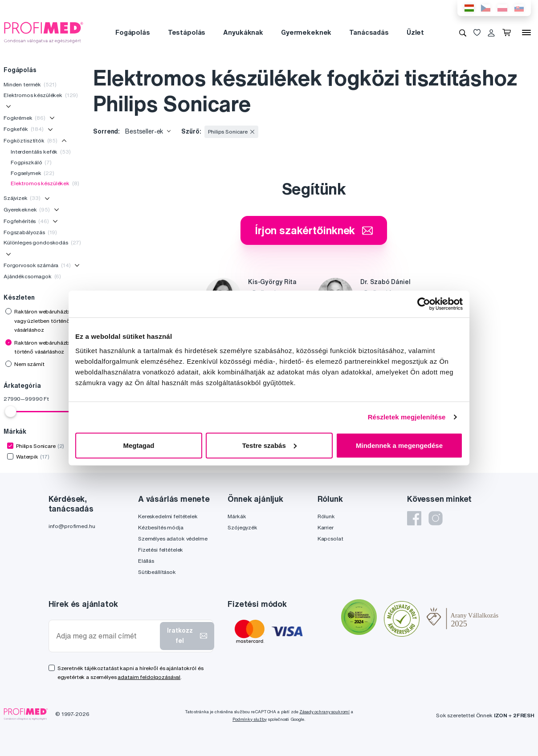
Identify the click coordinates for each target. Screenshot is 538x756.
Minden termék (30, 84)
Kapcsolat (330, 539)
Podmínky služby (250, 719)
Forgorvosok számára (37, 265)
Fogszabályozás (30, 232)
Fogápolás (133, 32)
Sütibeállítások (157, 572)
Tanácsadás (369, 32)
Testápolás (187, 32)
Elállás (146, 561)
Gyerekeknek (27, 209)
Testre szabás (269, 445)
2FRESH (524, 715)
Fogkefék (24, 129)
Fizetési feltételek (161, 550)
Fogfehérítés (26, 221)
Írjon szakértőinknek (314, 230)
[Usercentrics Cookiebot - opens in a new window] (424, 304)
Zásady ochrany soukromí (324, 712)
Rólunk (326, 516)
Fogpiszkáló (31, 162)
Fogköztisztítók (31, 140)
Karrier (326, 527)
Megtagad (139, 445)
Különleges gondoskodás (42, 242)
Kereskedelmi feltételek (168, 516)
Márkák (237, 516)
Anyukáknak (243, 32)
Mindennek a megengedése (399, 445)
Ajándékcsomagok (32, 276)
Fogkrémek (24, 118)
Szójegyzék (243, 527)
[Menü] (526, 33)
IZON (501, 715)
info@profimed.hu (72, 526)
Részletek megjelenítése (407, 417)
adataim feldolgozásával (149, 677)
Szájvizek (22, 198)
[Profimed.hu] (44, 32)
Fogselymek (33, 173)
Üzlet (415, 32)
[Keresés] (463, 33)
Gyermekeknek (306, 32)
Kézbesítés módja (161, 527)
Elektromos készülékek (41, 95)
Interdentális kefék (41, 152)
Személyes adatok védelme (173, 539)
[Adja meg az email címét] (106, 636)
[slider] (11, 411)
